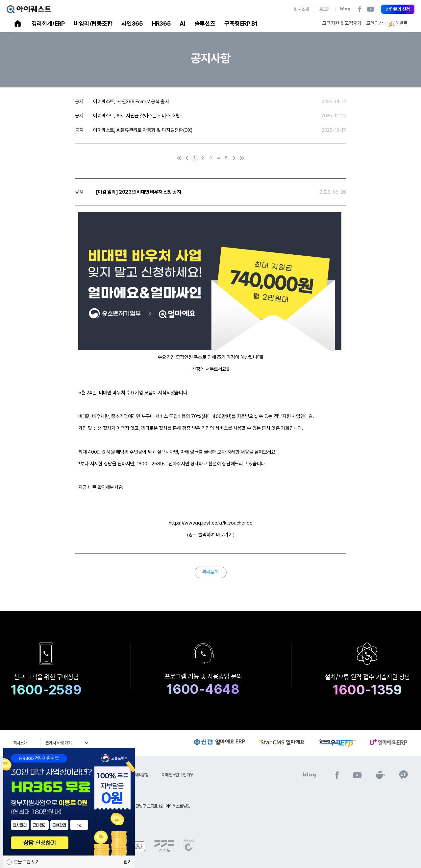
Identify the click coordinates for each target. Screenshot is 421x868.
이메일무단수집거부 (178, 775)
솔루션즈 (205, 23)
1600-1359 (367, 690)
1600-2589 (46, 690)
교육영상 (375, 23)
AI (182, 23)
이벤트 (398, 23)
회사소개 (301, 9)
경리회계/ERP (48, 23)
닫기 (128, 862)
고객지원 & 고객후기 (342, 23)
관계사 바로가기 (59, 743)
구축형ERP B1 (241, 23)
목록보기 (211, 572)
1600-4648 (203, 689)
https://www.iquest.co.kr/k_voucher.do (211, 523)
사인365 (132, 23)
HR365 (161, 23)
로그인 (325, 9)
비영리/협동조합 (93, 23)
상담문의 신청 (398, 9)
